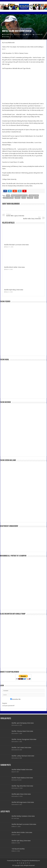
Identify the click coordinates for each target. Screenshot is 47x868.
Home (5, 28)
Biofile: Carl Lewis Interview (21, 748)
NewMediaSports (35, 861)
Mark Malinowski (8, 34)
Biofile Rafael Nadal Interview (22, 770)
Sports (10, 28)
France (18, 198)
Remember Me (15, 699)
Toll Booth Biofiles (18, 849)
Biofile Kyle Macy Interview (14, 290)
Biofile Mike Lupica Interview (17, 215)
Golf (24, 198)
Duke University (8, 198)
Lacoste (30, 198)
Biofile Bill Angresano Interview (23, 802)
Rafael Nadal (22, 143)
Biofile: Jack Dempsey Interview (23, 723)
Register (5, 703)
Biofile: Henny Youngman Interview (24, 739)
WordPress (18, 861)
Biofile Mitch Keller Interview (14, 267)
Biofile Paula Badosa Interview (22, 778)
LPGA (37, 198)
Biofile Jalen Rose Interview (21, 794)
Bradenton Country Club (19, 196)
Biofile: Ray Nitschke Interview (22, 786)
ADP (8, 196)
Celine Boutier (20, 184)
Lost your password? (8, 706)
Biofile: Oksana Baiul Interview (22, 731)
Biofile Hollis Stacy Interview (30, 218)
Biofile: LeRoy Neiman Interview (23, 756)
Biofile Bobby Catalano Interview (23, 816)
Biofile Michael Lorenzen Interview (16, 245)
